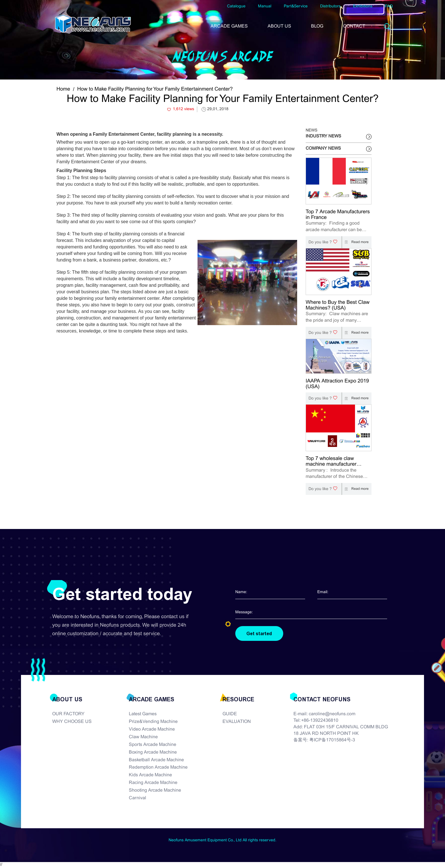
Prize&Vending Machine (153, 722)
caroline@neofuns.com (332, 714)
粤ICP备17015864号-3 (332, 740)
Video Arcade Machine (152, 730)
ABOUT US (279, 26)
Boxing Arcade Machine (153, 753)
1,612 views (183, 109)
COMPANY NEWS (323, 148)
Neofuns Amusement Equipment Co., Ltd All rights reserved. (222, 840)
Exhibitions (363, 6)
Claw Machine (143, 737)
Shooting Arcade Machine (155, 791)
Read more (355, 242)
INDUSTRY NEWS (323, 136)
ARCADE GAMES (229, 26)
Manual (265, 6)
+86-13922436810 (320, 721)
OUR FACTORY (68, 714)
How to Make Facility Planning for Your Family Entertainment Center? (155, 89)
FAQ (389, 6)
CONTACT (354, 26)
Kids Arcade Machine (150, 775)
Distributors (330, 6)
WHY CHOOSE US (72, 722)
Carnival (138, 798)
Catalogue (236, 6)
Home (63, 89)
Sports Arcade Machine (153, 745)
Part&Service (296, 6)
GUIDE (230, 714)
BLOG (317, 26)
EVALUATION (237, 722)
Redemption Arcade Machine (158, 768)
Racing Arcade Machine (153, 783)
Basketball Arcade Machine (156, 760)
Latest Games (143, 714)
